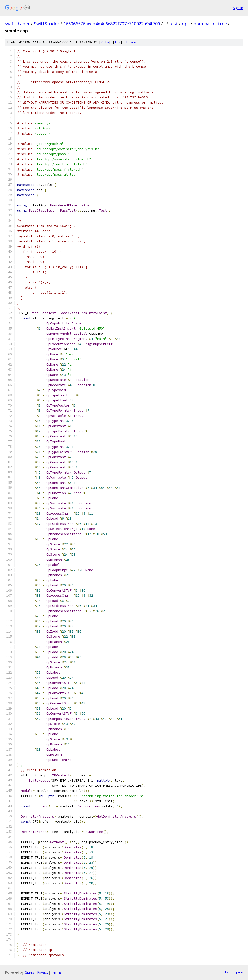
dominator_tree (210, 24)
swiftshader (17, 24)
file (105, 42)
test (174, 24)
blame (131, 42)
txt (228, 972)
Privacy (43, 972)
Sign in (238, 8)
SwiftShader (47, 24)
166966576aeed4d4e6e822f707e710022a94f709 (112, 24)
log (118, 42)
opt (186, 24)
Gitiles (29, 972)
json (239, 972)
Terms (56, 972)
